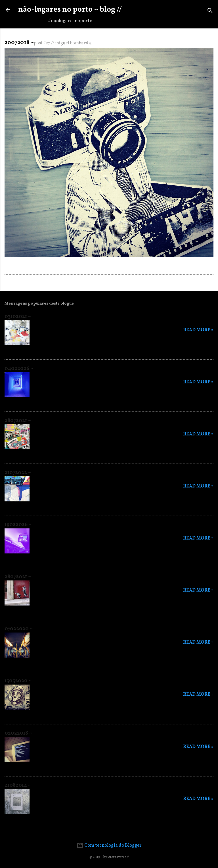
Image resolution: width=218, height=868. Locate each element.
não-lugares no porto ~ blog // (70, 10)
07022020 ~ (19, 629)
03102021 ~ (18, 317)
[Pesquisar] (210, 12)
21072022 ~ (18, 473)
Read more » (198, 330)
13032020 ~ (18, 681)
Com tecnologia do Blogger (109, 845)
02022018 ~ (18, 733)
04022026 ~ (19, 369)
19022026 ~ (18, 525)
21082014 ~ (18, 785)
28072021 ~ (18, 421)
